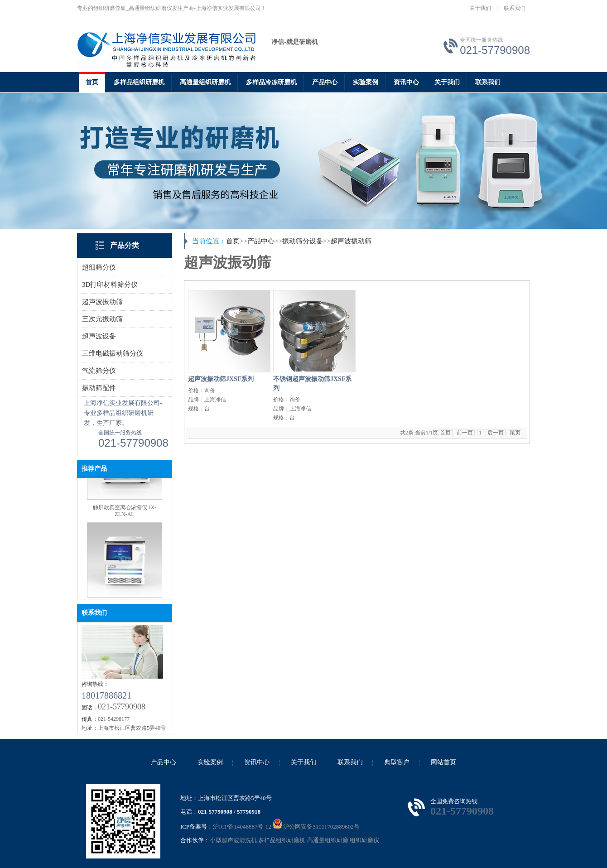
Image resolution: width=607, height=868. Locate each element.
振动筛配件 (99, 388)
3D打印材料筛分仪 (110, 285)
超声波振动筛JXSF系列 (221, 379)
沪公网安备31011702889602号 (316, 827)
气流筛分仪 (99, 371)
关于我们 (480, 8)
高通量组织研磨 (328, 840)
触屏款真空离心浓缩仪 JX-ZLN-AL (125, 513)
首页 (92, 82)
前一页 (465, 433)
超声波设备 (99, 336)
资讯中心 (406, 82)
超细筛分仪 (99, 267)
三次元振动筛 (102, 319)
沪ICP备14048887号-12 (242, 827)
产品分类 (125, 245)
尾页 (515, 433)
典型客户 (397, 762)
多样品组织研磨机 (139, 82)
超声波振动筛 (102, 302)
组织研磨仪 (364, 840)
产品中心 (325, 82)
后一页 (496, 433)
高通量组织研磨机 (205, 82)
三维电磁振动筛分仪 (113, 353)
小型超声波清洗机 (233, 840)
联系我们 (515, 8)
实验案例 (366, 82)
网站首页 (443, 762)
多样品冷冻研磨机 (271, 82)
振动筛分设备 (303, 241)
